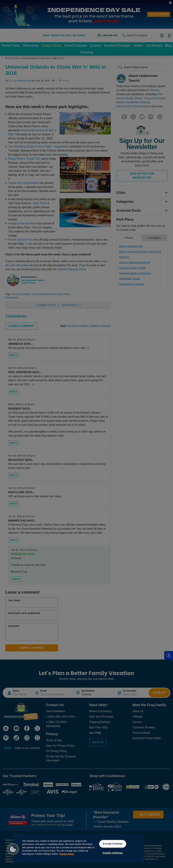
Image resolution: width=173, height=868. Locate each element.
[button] (13, 849)
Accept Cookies (113, 844)
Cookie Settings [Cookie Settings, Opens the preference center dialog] (113, 853)
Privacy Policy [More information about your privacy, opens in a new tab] (67, 854)
